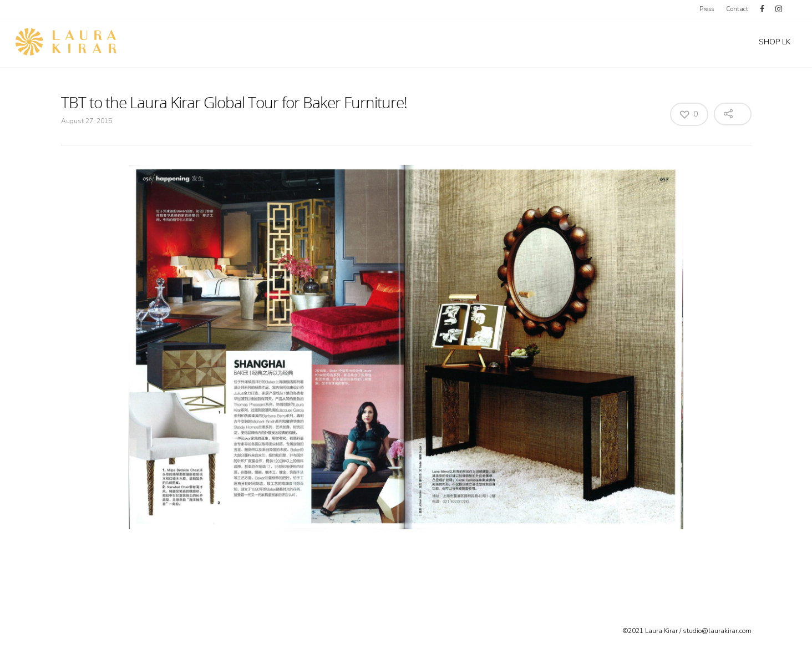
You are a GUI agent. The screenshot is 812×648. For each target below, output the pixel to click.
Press (707, 9)
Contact (737, 9)
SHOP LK (775, 42)
